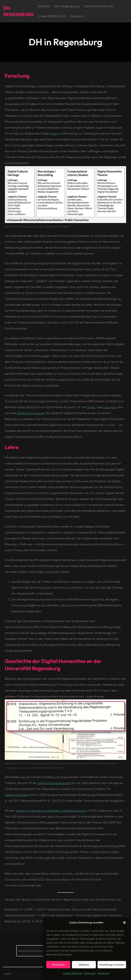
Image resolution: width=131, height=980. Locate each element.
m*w (53, 133)
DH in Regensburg (66, 6)
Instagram (110, 407)
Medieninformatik (16, 795)
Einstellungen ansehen (112, 965)
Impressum (90, 973)
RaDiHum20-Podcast (31, 413)
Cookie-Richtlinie (72, 973)
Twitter (91, 407)
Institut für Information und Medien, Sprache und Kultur (51, 810)
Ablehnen (84, 965)
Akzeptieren (58, 965)
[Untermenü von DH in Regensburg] (79, 6)
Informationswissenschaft (54, 783)
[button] (124, 923)
